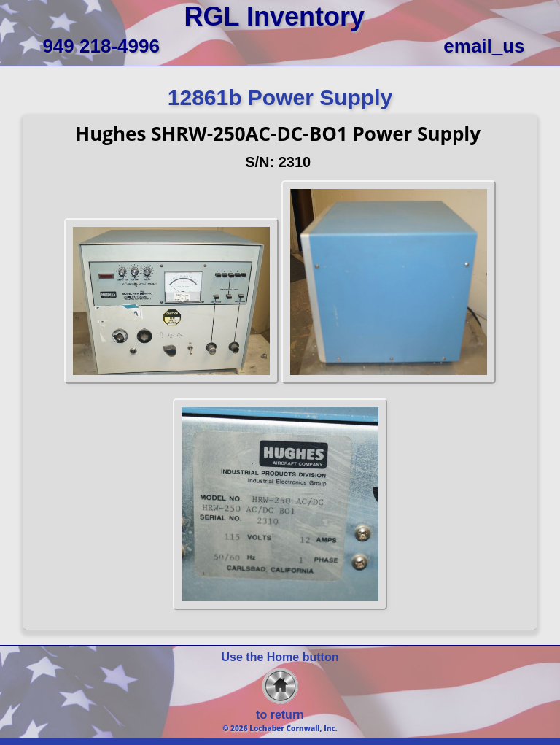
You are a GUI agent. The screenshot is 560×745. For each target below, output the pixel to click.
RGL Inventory (275, 16)
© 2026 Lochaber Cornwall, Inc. (280, 728)
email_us (484, 46)
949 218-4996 (101, 46)
